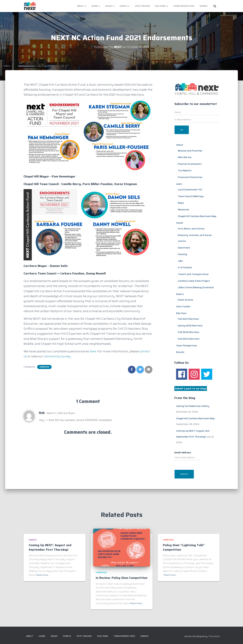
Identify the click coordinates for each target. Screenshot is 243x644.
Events (125, 6)
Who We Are (185, 157)
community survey (57, 356)
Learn (96, 6)
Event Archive (185, 300)
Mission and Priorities (190, 151)
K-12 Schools (185, 267)
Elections (161, 6)
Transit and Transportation (193, 274)
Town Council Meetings (191, 196)
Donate (204, 6)
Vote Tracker (142, 6)
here (93, 351)
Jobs (180, 261)
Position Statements (190, 164)
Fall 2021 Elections (188, 319)
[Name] (197, 112)
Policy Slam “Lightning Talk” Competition (184, 547)
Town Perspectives (184, 6)
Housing (182, 254)
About (82, 6)
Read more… (43, 575)
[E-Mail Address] (197, 120)
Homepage (44, 367)
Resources (183, 209)
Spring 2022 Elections (190, 326)
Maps (181, 203)
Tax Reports (185, 170)
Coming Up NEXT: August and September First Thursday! (50, 547)
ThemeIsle (214, 636)
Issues (110, 6)
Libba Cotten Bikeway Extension (196, 287)
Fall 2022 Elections (188, 332)
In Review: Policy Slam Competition (122, 578)
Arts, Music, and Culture (191, 229)
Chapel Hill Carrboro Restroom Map (197, 216)
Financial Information (190, 177)
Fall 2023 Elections (189, 339)
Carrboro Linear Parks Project (194, 281)
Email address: (187, 456)
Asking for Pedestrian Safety (193, 406)
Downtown (184, 248)
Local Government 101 (190, 190)
